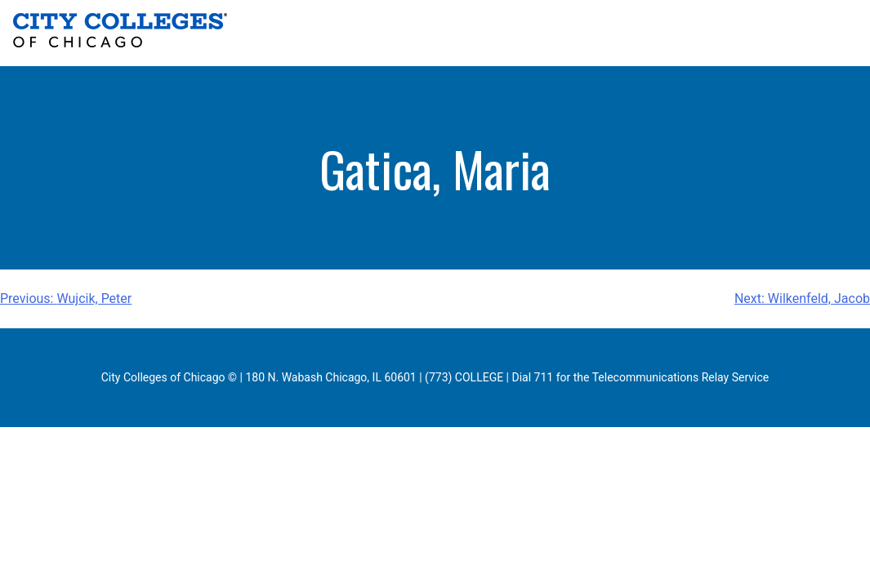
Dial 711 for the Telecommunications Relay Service (641, 377)
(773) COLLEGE (464, 377)
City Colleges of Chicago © (169, 377)
